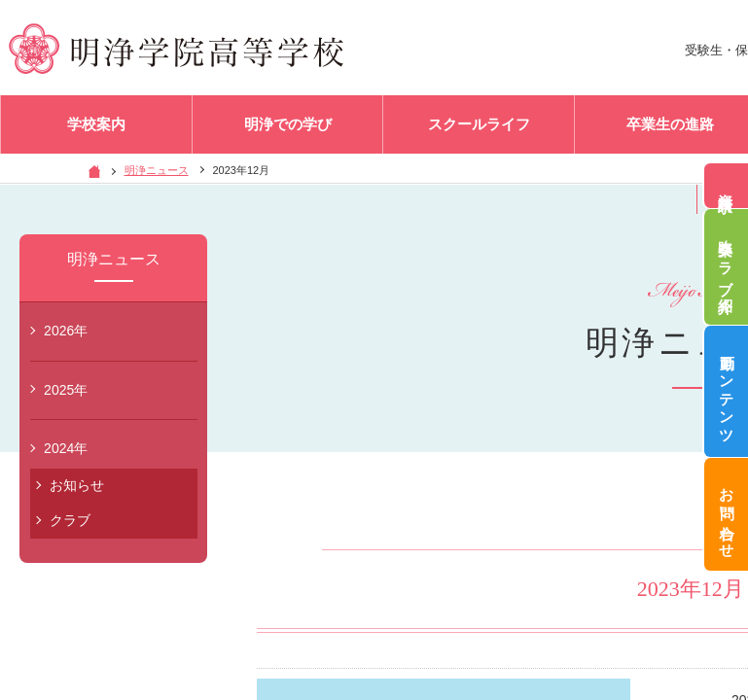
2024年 (66, 448)
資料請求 (726, 186)
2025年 (66, 390)
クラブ (70, 520)
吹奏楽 (726, 267)
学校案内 (96, 126)
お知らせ (77, 485)
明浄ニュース (157, 170)
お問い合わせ (726, 516)
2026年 (66, 331)
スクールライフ (479, 126)
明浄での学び (288, 126)
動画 (726, 392)
